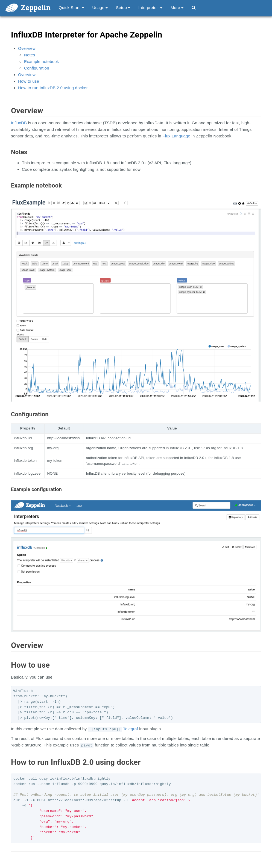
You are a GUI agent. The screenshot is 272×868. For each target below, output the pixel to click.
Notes (30, 55)
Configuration (37, 68)
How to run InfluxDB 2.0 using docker (53, 88)
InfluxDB (19, 123)
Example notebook (41, 61)
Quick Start (71, 8)
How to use (29, 81)
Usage (100, 8)
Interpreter (150, 8)
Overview (27, 48)
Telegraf (131, 729)
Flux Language (176, 136)
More (177, 8)
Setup (123, 8)
